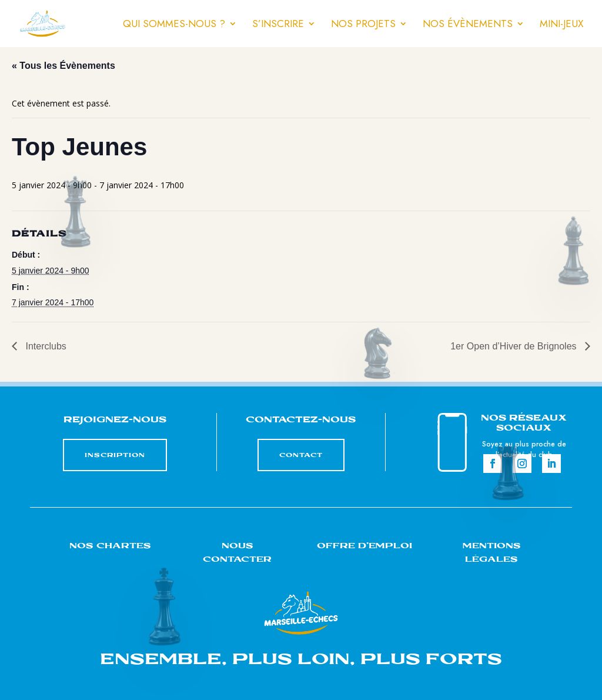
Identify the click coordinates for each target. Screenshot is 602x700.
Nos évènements (468, 25)
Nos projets (363, 25)
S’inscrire (278, 25)
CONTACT (301, 455)
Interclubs (45, 346)
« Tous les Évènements (63, 66)
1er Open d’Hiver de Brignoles (515, 346)
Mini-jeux (561, 25)
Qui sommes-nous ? (174, 25)
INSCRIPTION (115, 455)
